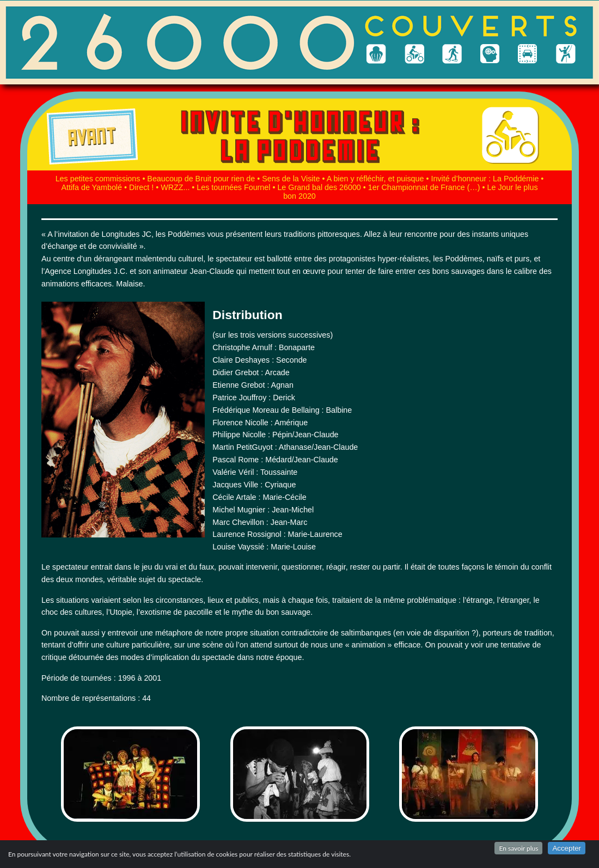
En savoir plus (518, 848)
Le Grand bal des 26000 (319, 187)
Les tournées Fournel (233, 187)
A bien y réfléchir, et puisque (375, 179)
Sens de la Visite (291, 179)
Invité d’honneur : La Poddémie (485, 179)
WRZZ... (175, 187)
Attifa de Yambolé (91, 187)
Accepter (567, 848)
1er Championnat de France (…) (424, 187)
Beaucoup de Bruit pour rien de (201, 179)
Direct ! (141, 187)
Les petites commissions (98, 179)
